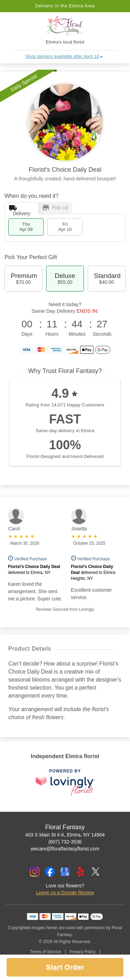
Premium (23, 279)
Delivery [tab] (20, 210)
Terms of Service (45, 952)
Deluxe (65, 279)
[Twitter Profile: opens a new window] (96, 872)
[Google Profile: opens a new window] (65, 872)
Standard (107, 279)
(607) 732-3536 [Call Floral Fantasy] (65, 842)
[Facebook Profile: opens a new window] (50, 872)
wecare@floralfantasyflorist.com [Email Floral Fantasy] (65, 849)
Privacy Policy (83, 952)
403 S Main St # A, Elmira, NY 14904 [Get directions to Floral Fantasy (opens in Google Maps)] (65, 835)
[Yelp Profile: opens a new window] (80, 872)
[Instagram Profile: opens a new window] (35, 872)
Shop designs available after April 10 (63, 56)
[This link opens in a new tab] (65, 783)
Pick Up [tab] (56, 208)
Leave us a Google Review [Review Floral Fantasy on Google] (65, 893)
